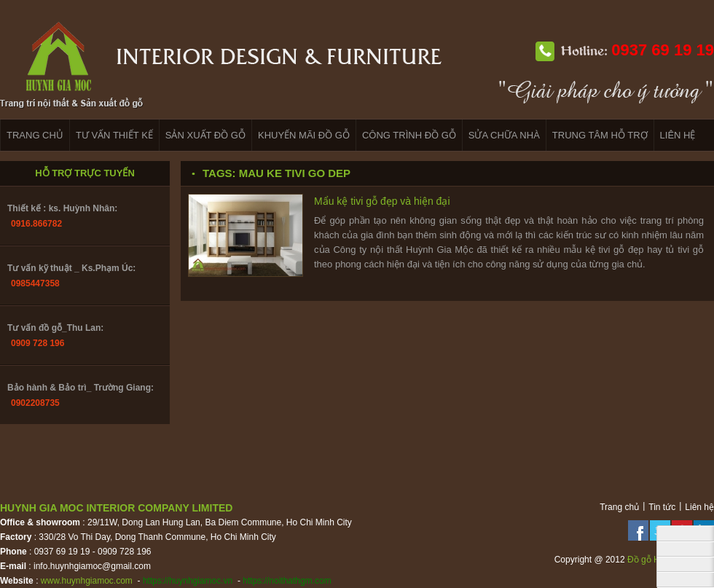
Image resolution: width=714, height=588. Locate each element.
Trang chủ (619, 507)
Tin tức (662, 507)
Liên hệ (699, 507)
